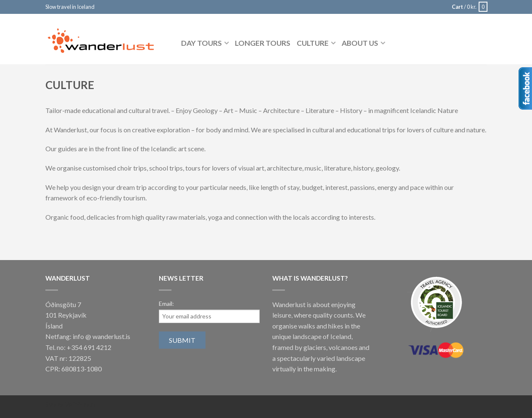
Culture (313, 43)
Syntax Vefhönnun (70, 404)
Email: (166, 304)
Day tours (201, 43)
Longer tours (263, 43)
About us (360, 43)
